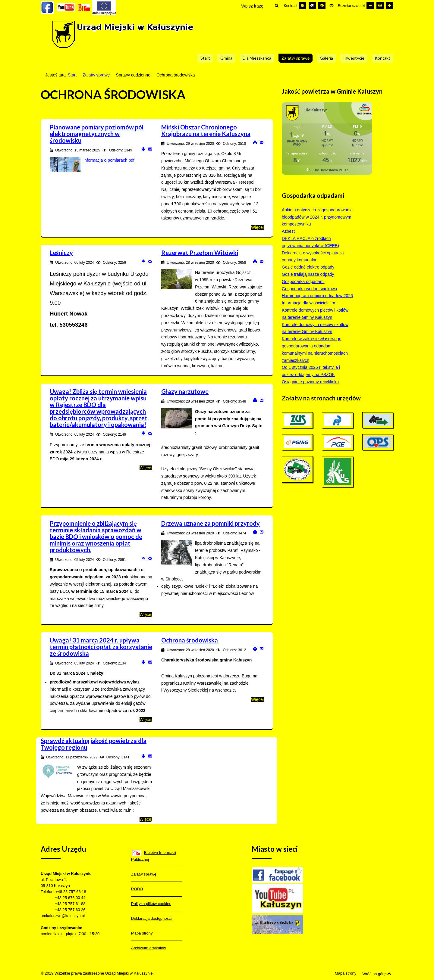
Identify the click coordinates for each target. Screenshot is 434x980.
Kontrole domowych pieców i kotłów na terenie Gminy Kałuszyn (315, 314)
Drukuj (143, 149)
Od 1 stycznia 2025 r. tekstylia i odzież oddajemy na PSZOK (311, 371)
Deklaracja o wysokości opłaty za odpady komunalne (313, 257)
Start (72, 75)
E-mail (150, 149)
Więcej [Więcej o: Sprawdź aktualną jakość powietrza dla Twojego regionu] (146, 819)
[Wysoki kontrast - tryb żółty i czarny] (332, 5)
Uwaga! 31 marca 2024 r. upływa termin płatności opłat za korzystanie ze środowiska (101, 647)
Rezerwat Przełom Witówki (200, 253)
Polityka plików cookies (151, 904)
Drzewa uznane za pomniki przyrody (211, 523)
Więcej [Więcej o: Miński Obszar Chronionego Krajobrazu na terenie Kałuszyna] (257, 227)
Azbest (288, 231)
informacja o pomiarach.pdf (109, 160)
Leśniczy (61, 253)
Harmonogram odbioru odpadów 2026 (317, 296)
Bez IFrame (329, 142)
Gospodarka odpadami (303, 282)
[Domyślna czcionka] (380, 5)
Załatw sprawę (96, 75)
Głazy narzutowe (185, 391)
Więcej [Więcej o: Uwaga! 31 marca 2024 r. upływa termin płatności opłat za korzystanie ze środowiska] (146, 720)
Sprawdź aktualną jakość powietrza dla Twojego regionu (94, 744)
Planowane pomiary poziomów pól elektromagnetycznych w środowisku (97, 134)
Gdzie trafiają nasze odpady (308, 274)
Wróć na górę (377, 974)
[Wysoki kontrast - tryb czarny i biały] (312, 5)
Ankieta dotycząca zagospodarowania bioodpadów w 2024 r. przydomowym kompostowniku (317, 217)
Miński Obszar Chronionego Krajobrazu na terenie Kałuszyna (206, 130)
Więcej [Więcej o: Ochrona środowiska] (257, 699)
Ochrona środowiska (190, 640)
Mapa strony (142, 933)
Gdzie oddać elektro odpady (308, 267)
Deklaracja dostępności (151, 918)
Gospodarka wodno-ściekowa (310, 289)
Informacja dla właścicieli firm (309, 303)
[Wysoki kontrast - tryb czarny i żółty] (322, 5)
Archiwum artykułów (149, 948)
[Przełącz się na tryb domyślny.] (302, 5)
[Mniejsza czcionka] (370, 5)
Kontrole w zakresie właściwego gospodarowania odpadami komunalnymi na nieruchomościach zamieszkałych (315, 349)
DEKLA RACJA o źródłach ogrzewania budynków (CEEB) (310, 242)
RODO (137, 889)
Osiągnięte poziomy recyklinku (310, 382)
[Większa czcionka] (390, 5)
